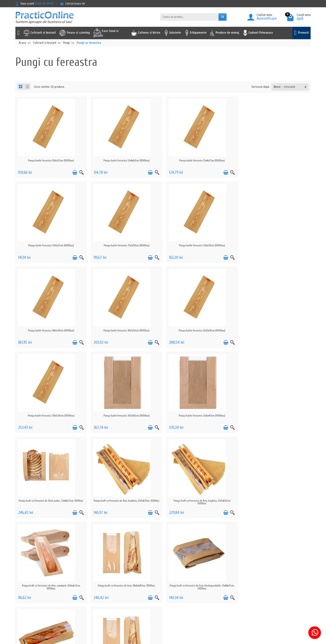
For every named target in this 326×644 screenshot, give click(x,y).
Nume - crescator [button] (285, 87)
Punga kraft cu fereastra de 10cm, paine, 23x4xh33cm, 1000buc (51, 416)
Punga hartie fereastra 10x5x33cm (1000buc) (51, 161)
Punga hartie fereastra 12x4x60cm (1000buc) (126, 161)
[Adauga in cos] (74, 172)
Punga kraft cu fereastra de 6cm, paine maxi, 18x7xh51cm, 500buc (275, 502)
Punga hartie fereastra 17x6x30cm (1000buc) (126, 245)
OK (223, 17)
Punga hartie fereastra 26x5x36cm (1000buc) (51, 331)
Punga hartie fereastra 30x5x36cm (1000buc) (126, 331)
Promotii (161, 570)
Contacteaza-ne (73, 4)
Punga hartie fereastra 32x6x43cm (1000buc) (275, 331)
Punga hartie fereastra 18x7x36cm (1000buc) (275, 245)
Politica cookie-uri (105, 586)
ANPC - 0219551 (227, 575)
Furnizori (162, 591)
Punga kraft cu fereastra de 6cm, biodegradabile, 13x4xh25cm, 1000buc (126, 502)
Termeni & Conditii (106, 591)
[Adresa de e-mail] (153, 618)
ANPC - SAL (225, 580)
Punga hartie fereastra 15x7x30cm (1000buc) (51, 245)
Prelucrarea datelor (106, 580)
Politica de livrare (105, 570)
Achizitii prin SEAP (167, 597)
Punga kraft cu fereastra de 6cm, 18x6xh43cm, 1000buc (51, 501)
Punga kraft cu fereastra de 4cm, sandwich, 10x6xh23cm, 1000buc (275, 417)
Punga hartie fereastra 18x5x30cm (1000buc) (200, 245)
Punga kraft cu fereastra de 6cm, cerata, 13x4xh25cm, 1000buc (201, 501)
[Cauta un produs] (189, 17)
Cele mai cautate (167, 580)
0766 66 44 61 (44, 4)
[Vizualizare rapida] (81, 172)
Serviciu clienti (227, 570)
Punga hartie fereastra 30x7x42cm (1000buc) (200, 331)
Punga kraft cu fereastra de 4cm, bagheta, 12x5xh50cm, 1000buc (200, 417)
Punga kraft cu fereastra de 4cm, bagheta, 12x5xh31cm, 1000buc (126, 417)
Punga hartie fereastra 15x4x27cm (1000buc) (201, 161)
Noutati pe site (166, 575)
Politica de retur (104, 575)
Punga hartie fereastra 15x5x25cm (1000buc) (275, 161)
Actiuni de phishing (106, 597)
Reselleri (161, 586)
